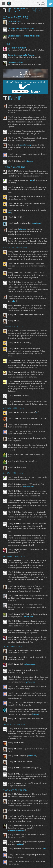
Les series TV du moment (17, 48)
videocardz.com (29, 486)
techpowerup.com (30, 664)
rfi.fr (10, 213)
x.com (32, 180)
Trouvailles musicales (16, 62)
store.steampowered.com (17, 830)
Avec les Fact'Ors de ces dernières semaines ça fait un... (25, 64)
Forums (9, 44)
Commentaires (15, 18)
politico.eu (22, 229)
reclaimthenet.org (25, 145)
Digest (34, 10)
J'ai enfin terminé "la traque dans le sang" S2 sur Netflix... (26, 50)
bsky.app (35, 714)
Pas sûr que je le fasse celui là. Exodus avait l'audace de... (26, 31)
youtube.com (29, 161)
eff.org (14, 301)
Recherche (39, 4)
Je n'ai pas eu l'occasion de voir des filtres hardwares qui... (27, 23)
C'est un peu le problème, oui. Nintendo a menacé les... (25, 57)
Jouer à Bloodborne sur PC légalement (22, 55)
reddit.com (20, 844)
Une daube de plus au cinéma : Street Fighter (24, 36)
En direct (14, 10)
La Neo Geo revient (15, 21)
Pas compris (12, 38)
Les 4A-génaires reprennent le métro (21, 29)
